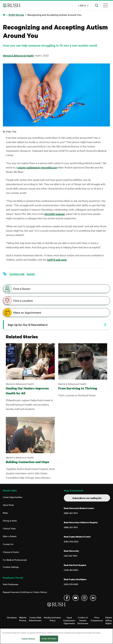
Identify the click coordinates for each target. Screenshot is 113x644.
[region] (56, 636)
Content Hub (17, 274)
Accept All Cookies (49, 638)
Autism (31, 274)
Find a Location (23, 301)
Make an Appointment (27, 312)
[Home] (57, 607)
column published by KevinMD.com (37, 167)
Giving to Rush (10, 521)
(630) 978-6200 (71, 541)
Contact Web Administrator (35, 619)
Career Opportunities (13, 497)
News (5, 513)
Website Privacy (23, 619)
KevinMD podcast (55, 214)
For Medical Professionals (15, 560)
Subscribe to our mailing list (87, 498)
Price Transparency (97, 619)
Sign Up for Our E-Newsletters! (28, 325)
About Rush (8, 505)
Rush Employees (11, 584)
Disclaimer (12, 617)
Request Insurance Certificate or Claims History (25, 592)
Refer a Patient (10, 536)
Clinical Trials (9, 528)
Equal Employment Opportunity (69, 620)
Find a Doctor (22, 289)
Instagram (84, 598)
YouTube (76, 598)
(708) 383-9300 (71, 570)
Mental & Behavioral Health (18, 55)
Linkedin (93, 598)
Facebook (67, 598)
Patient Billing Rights (109, 620)
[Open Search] (97, 5)
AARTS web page (57, 260)
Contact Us (8, 544)
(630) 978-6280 (71, 584)
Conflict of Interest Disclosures (83, 620)
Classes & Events (11, 552)
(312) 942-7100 (71, 556)
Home (5, 17)
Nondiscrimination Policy (52, 619)
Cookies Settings (11, 567)
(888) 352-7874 (71, 513)
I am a (82, 5)
